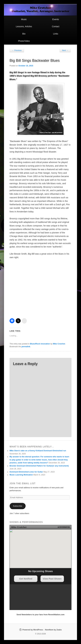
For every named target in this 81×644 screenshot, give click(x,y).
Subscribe (18, 506)
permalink (26, 347)
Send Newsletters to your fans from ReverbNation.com (40, 615)
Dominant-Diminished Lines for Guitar (26, 472)
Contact (56, 26)
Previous (17, 50)
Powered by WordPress (33, 630)
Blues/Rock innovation (40, 344)
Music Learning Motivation (21, 475)
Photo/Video (24, 41)
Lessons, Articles (24, 26)
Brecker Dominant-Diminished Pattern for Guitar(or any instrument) (39, 466)
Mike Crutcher (59, 344)
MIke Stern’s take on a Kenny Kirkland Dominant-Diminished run (38, 451)
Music (24, 19)
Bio (24, 34)
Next (65, 50)
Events (56, 19)
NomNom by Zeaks (53, 630)
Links (56, 34)
